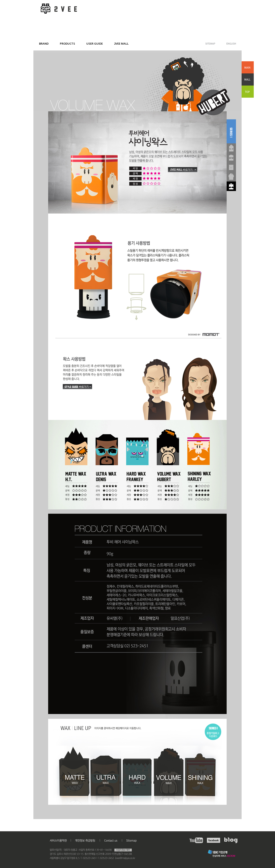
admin (4, 833)
